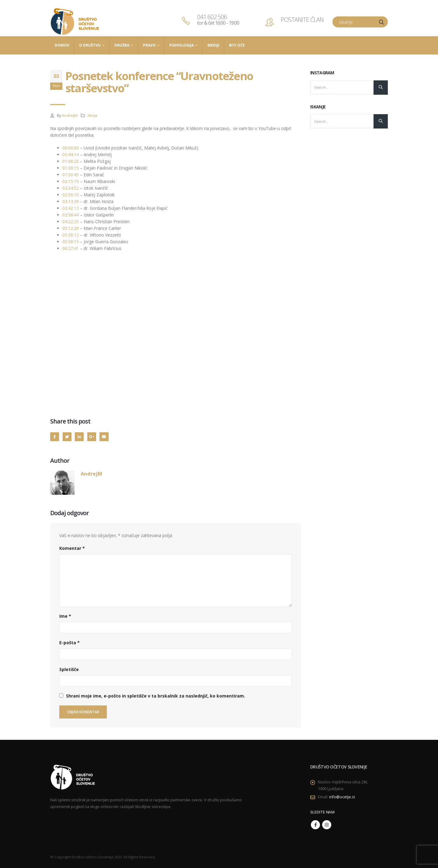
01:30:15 (71, 168)
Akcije (92, 116)
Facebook (55, 437)
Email (104, 437)
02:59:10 (71, 195)
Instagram (327, 825)
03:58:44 (71, 215)
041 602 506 (218, 19)
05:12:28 (71, 228)
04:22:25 (71, 221)
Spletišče (69, 669)
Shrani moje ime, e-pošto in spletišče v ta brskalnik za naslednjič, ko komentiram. (156, 696)
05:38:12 (71, 235)
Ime (65, 616)
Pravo (149, 45)
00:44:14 (71, 155)
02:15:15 (71, 181)
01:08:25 (71, 161)
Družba (122, 45)
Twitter (67, 437)
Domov (62, 45)
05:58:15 (71, 242)
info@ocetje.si (342, 797)
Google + (92, 437)
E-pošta (70, 643)
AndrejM (70, 116)
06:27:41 (71, 248)
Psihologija (182, 45)
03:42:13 (71, 208)
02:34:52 (71, 188)
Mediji (213, 45)
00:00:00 (71, 148)
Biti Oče (237, 45)
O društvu (90, 45)
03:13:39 (71, 201)
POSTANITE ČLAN (302, 20)
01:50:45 (71, 175)
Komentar (72, 548)
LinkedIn (79, 437)
